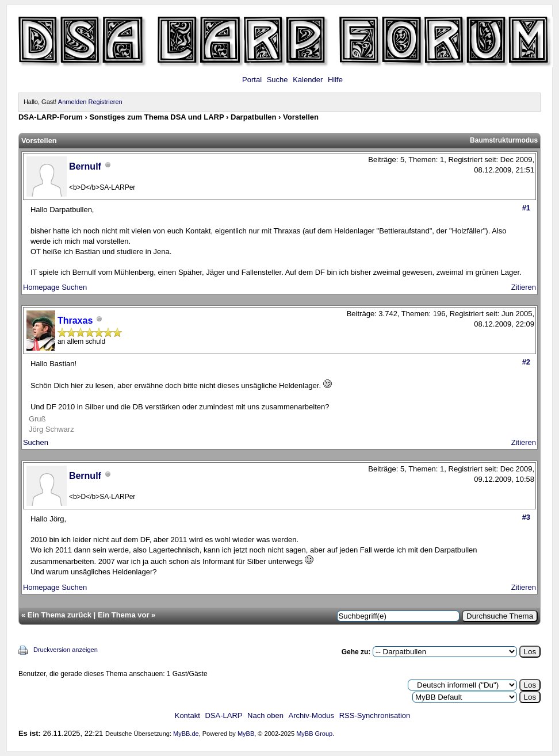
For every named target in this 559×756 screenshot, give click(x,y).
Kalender (308, 80)
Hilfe (335, 80)
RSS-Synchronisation (375, 715)
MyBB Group (314, 734)
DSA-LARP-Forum (51, 117)
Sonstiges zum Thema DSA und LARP (156, 117)
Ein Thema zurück (60, 615)
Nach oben (265, 715)
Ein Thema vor (124, 615)
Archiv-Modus (311, 715)
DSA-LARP (223, 715)
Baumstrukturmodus (504, 140)
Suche (277, 80)
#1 (526, 208)
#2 (526, 362)
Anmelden (72, 102)
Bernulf (85, 166)
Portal (252, 80)
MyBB (246, 734)
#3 (526, 517)
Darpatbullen (253, 117)
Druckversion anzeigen (66, 650)
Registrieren (105, 102)
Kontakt (187, 715)
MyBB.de (186, 734)
